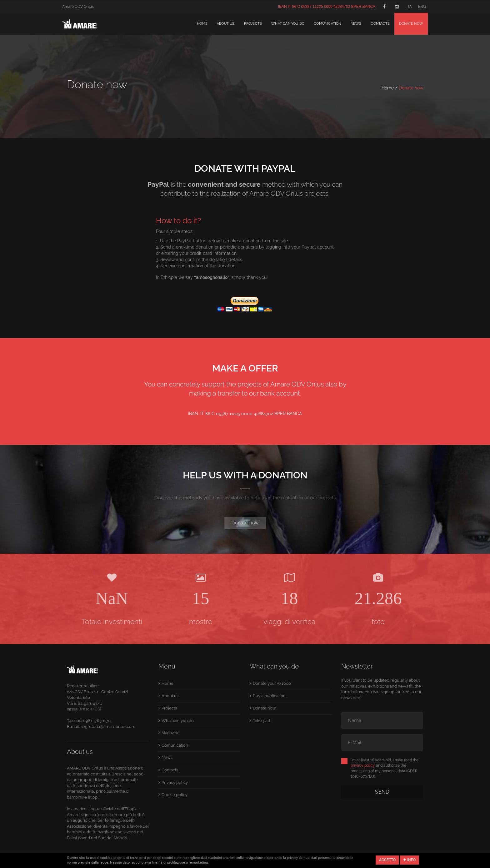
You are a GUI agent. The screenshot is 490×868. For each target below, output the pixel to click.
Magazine (171, 733)
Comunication (327, 24)
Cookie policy (175, 795)
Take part (262, 721)
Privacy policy (175, 782)
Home (202, 24)
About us (226, 24)
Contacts (380, 24)
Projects (253, 24)
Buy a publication (269, 696)
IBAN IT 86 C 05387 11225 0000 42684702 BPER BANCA (327, 7)
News (356, 24)
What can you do (288, 24)
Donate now (411, 24)
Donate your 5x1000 (272, 683)
